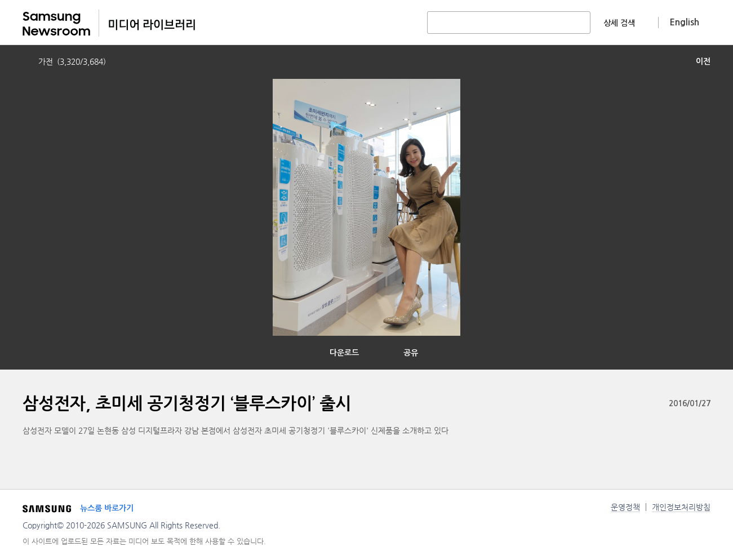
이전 (703, 61)
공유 (411, 353)
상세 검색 (619, 23)
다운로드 (344, 353)
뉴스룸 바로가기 (107, 508)
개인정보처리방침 (681, 507)
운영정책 (625, 507)
